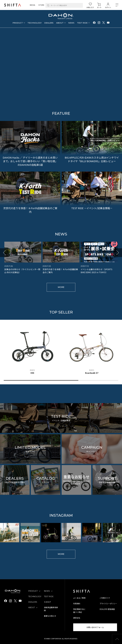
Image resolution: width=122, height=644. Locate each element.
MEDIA (32, 5)
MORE (61, 287)
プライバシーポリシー (108, 604)
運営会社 (77, 618)
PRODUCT (33, 591)
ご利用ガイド (105, 598)
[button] (4, 253)
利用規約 (77, 604)
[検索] (48, 5)
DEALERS (33, 602)
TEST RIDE (49, 597)
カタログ (47, 602)
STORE (41, 5)
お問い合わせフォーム (95, 627)
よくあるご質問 (79, 598)
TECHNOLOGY (35, 597)
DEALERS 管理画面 (107, 609)
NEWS (47, 591)
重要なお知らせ (50, 616)
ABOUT (31, 608)
